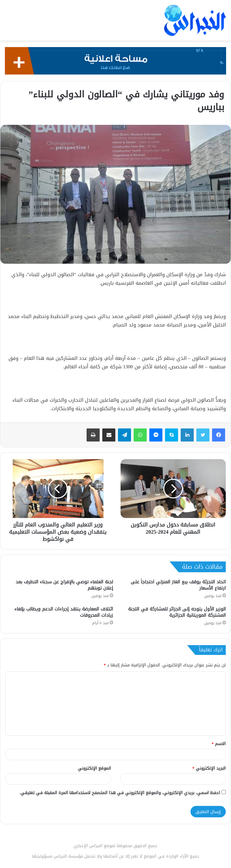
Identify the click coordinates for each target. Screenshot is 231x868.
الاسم (219, 744)
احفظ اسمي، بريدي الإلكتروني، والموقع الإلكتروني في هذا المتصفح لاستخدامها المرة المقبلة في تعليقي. (120, 793)
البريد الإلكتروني (209, 768)
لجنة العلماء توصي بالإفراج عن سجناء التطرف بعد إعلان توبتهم (64, 585)
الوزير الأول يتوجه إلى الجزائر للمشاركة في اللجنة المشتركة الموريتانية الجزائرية (177, 612)
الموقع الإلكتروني (94, 768)
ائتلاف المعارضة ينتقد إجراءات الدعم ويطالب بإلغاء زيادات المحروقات (64, 612)
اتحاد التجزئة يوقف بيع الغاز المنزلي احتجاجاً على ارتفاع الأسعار (178, 585)
